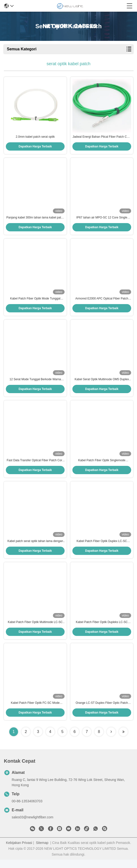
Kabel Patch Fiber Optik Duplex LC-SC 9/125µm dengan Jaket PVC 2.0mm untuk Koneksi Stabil (102, 548)
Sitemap (42, 851)
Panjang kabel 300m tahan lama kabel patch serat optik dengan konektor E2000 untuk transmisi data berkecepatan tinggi (35, 220)
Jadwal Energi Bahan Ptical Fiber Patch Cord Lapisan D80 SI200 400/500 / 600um (102, 138)
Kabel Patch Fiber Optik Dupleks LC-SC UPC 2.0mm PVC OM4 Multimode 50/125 (102, 630)
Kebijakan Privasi (19, 851)
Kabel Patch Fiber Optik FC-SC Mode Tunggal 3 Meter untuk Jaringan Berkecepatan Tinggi (35, 711)
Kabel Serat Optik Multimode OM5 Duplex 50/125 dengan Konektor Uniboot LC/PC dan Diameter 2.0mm (102, 384)
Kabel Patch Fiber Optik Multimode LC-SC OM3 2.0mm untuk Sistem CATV (35, 630)
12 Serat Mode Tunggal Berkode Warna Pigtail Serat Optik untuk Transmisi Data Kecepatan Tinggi (35, 384)
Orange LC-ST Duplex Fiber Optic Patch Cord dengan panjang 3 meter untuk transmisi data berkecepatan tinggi (102, 711)
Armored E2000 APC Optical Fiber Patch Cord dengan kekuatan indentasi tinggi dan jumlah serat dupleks (102, 302)
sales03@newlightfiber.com (33, 825)
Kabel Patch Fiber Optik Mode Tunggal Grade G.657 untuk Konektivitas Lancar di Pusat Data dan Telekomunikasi (35, 302)
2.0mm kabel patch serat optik (35, 138)
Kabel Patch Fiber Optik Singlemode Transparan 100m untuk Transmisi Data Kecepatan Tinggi (102, 466)
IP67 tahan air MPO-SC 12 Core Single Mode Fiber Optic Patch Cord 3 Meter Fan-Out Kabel (102, 220)
